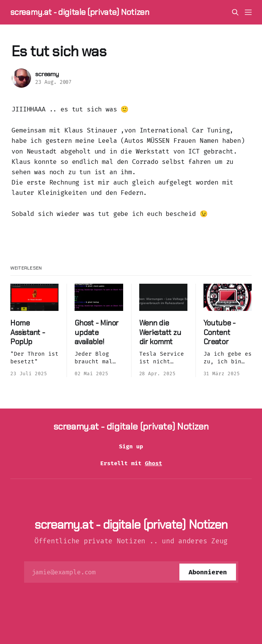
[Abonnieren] (207, 572)
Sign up (131, 446)
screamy (47, 74)
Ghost (154, 463)
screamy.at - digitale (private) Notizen (80, 12)
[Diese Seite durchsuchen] (235, 12)
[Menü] (248, 12)
